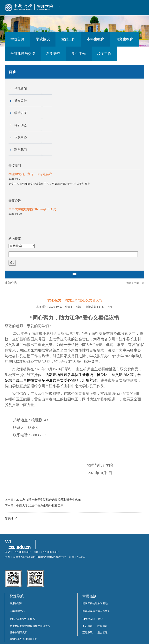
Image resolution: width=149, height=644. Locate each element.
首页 (129, 283)
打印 (110, 307)
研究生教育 (124, 39)
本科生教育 (95, 39)
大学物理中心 (17, 611)
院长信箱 (102, 626)
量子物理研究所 (19, 632)
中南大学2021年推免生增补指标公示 (40, 505)
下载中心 (21, 137)
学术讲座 (21, 113)
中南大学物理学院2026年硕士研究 (32, 209)
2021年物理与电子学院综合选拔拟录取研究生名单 (49, 500)
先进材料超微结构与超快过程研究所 (30, 626)
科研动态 (21, 125)
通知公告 (21, 101)
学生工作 (79, 54)
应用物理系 (16, 603)
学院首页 (17, 39)
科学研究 (53, 54)
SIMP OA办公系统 (93, 619)
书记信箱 (87, 626)
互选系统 (87, 632)
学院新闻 (21, 89)
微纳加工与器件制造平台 (24, 639)
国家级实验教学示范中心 (96, 611)
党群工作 (68, 39)
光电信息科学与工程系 (22, 619)
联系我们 (21, 150)
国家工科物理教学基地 (95, 603)
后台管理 (102, 632)
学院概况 (43, 39)
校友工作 (104, 54)
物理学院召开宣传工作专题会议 (30, 174)
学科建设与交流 (23, 54)
